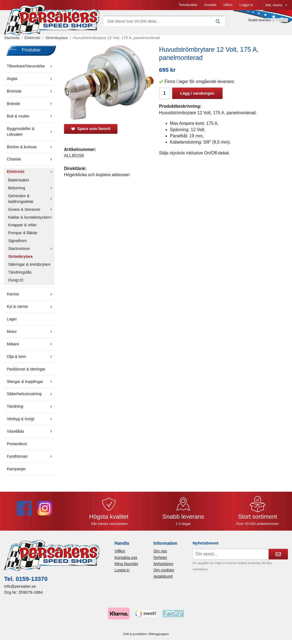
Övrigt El (16, 280)
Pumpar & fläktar (23, 233)
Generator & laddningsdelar (31, 199)
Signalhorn (18, 241)
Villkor (228, 5)
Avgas (31, 79)
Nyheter (160, 558)
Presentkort (17, 444)
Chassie (31, 159)
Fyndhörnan (31, 456)
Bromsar (31, 91)
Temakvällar (188, 5)
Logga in (246, 5)
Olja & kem (31, 357)
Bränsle (31, 104)
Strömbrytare (20, 256)
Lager (12, 319)
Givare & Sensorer (31, 209)
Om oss (160, 551)
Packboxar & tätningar (26, 369)
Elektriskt (31, 172)
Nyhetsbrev (163, 564)
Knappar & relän (22, 225)
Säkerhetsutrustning (31, 394)
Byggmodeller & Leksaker (31, 131)
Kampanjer (16, 469)
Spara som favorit (91, 129)
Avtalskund (163, 576)
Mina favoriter (127, 564)
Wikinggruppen (159, 634)
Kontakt (210, 5)
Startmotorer (31, 249)
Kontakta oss (126, 558)
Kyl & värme (31, 306)
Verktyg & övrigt (31, 419)
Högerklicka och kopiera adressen (97, 175)
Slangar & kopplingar (31, 382)
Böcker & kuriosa (31, 147)
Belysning (31, 188)
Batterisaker (19, 180)
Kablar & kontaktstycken (31, 217)
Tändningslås (20, 272)
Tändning (31, 406)
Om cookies (164, 570)
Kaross (31, 294)
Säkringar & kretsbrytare (29, 264)
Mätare (31, 344)
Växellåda (31, 431)
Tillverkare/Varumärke (31, 66)
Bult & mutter (31, 116)
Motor (31, 332)
